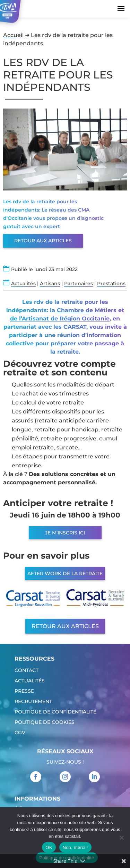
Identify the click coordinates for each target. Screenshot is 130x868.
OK (49, 847)
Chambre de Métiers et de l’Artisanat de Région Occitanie (67, 314)
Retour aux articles (43, 241)
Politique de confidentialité (55, 712)
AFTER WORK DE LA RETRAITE (65, 573)
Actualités (23, 283)
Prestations (111, 283)
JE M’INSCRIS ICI (65, 533)
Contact (27, 671)
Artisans (50, 283)
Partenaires (79, 283)
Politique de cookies (45, 722)
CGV (20, 733)
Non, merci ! (75, 847)
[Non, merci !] (121, 838)
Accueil (13, 35)
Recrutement (33, 702)
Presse (24, 691)
